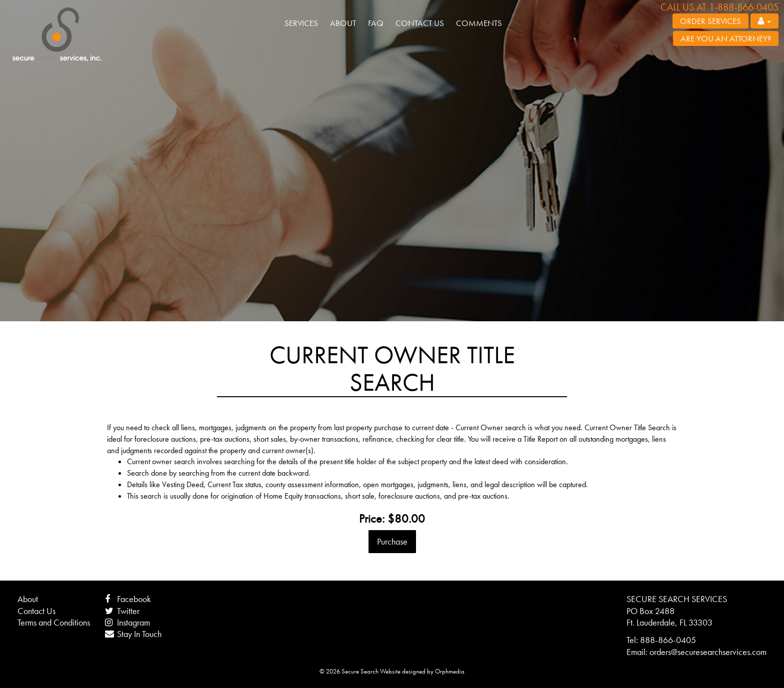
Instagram (127, 622)
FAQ (376, 23)
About (343, 23)
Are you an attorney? (726, 38)
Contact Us (420, 23)
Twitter (122, 611)
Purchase (392, 541)
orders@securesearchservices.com (708, 652)
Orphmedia (450, 672)
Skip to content (41, 56)
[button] (764, 21)
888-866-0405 (668, 640)
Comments (479, 23)
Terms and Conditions (54, 622)
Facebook (128, 599)
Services (301, 23)
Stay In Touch (133, 634)
